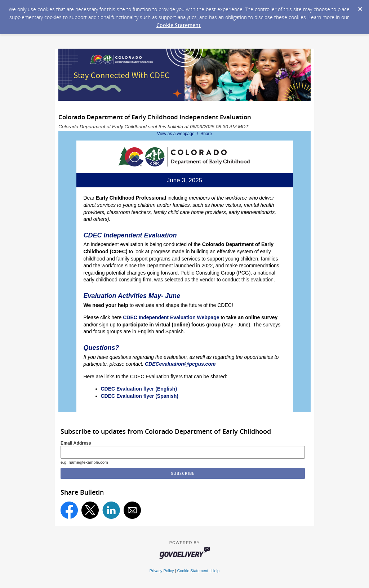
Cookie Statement (179, 25)
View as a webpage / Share (185, 134)
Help (215, 571)
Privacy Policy (162, 571)
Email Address (76, 443)
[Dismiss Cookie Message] (360, 7)
